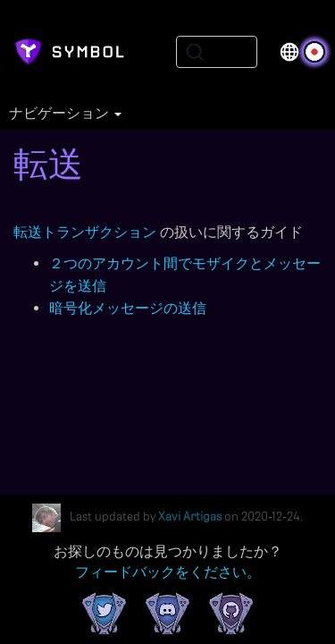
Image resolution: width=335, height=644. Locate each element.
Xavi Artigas (190, 517)
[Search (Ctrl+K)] (217, 52)
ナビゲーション (65, 114)
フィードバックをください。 (168, 572)
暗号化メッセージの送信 (128, 308)
